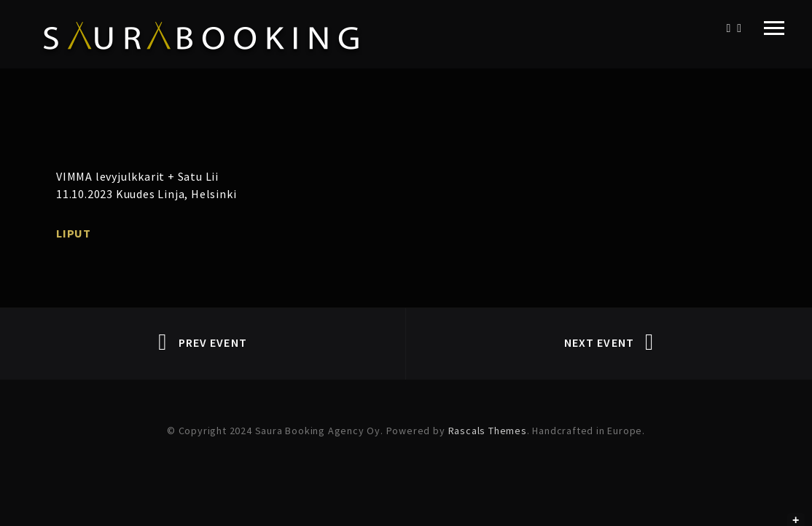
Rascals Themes (488, 431)
